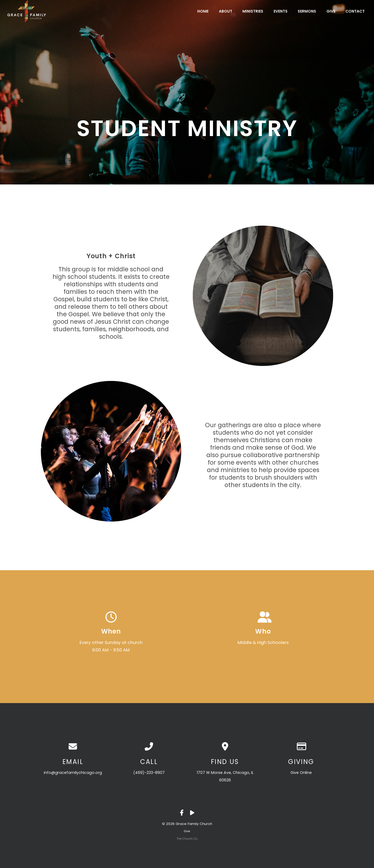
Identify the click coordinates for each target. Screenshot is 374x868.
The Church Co (187, 839)
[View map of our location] (225, 747)
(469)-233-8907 (149, 773)
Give (331, 11)
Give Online (301, 773)
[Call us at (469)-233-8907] (149, 747)
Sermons (307, 11)
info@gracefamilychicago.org (73, 773)
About (226, 11)
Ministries (253, 11)
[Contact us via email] (73, 747)
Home (203, 11)
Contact (355, 11)
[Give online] (301, 747)
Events (281, 11)
